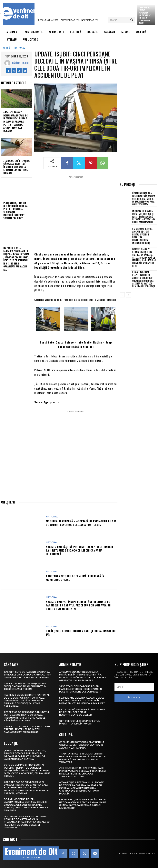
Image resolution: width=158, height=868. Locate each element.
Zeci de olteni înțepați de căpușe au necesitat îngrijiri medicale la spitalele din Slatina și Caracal (16, 167)
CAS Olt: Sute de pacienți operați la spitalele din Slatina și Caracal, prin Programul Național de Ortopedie (28, 675)
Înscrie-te (134, 698)
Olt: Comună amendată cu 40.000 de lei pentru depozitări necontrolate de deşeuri (82, 712)
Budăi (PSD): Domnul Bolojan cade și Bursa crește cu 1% (81, 633)
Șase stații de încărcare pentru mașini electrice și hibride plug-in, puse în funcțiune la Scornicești (81, 689)
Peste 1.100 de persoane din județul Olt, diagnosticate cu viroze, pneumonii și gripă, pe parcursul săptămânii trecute (27, 716)
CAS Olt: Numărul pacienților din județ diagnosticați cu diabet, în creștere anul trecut (25, 686)
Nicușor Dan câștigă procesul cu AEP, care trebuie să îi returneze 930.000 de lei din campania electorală (80, 550)
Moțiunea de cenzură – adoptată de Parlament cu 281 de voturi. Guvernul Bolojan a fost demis (81, 523)
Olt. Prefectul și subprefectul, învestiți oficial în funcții (80, 722)
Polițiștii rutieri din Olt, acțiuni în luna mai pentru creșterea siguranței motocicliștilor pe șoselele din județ (16, 210)
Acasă (6, 48)
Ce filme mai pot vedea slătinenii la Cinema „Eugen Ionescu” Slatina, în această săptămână (82, 745)
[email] (134, 687)
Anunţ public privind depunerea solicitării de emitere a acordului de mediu (144, 15)
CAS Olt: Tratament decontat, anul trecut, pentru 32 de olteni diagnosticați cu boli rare (27, 729)
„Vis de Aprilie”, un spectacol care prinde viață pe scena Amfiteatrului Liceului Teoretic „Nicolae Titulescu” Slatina (82, 772)
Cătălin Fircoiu (20, 63)
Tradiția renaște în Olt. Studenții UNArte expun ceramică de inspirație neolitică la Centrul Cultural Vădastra (82, 758)
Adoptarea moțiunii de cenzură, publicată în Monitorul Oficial (75, 578)
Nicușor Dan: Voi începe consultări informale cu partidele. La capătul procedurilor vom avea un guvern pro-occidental (78, 605)
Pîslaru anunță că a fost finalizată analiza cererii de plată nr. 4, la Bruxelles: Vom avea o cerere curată (144, 199)
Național (20, 48)
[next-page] (128, 295)
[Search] (132, 20)
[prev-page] (122, 295)
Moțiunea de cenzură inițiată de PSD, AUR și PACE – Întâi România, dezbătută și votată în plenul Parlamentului (144, 217)
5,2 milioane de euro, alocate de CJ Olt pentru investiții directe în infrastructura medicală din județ (143, 236)
